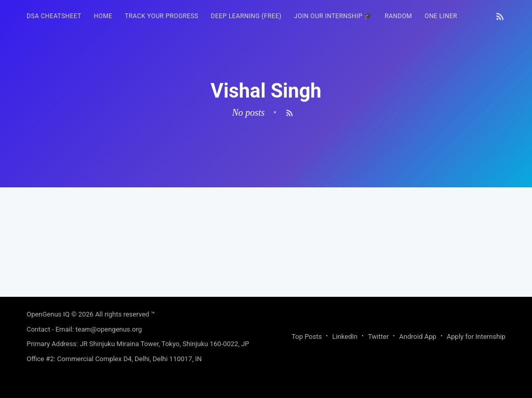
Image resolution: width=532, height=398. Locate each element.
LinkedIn (345, 337)
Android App (417, 337)
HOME (103, 16)
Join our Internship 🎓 (333, 16)
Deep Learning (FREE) (246, 16)
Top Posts (307, 337)
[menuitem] (54, 16)
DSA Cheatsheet (54, 16)
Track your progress (162, 16)
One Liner (441, 16)
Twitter (378, 337)
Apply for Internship (476, 337)
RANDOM (398, 16)
